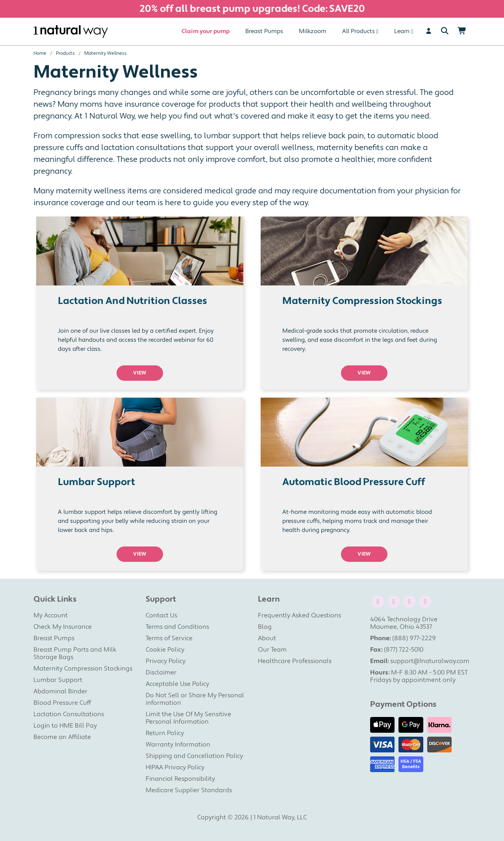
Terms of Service (169, 638)
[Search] (445, 31)
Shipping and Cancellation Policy (194, 756)
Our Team (272, 650)
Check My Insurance (63, 627)
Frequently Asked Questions (299, 615)
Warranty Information (178, 745)
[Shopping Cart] (462, 31)
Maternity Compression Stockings (83, 669)
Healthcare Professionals (295, 661)
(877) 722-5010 (404, 650)
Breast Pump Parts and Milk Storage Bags (75, 653)
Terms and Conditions (177, 627)
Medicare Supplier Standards (189, 790)
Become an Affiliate (62, 737)
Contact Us (161, 615)
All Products (359, 31)
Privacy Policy (166, 661)
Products (65, 53)
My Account (51, 615)
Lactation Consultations (69, 714)
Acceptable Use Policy (177, 684)
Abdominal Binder (60, 691)
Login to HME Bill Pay (65, 726)
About (267, 638)
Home (40, 53)
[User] (429, 31)
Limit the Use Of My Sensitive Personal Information (188, 718)
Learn (402, 31)
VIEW (140, 373)
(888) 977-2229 (414, 638)
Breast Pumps (264, 31)
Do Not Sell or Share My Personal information (195, 699)
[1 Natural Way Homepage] (71, 32)
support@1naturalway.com (430, 661)
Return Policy (165, 733)
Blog (265, 627)
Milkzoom (313, 31)
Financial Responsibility (180, 779)
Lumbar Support (58, 680)
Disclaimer (161, 672)
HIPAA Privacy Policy (175, 767)
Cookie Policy (165, 650)
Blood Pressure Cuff (62, 703)
